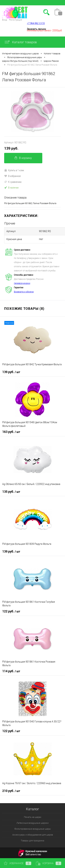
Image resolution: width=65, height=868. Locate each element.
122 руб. (11, 611)
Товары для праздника (32, 841)
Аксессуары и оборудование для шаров (33, 835)
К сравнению (13, 182)
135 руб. (11, 492)
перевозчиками (22, 283)
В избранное (12, 176)
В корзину (23, 158)
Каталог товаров (20, 42)
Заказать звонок (36, 29)
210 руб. (11, 791)
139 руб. (11, 148)
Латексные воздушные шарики (32, 823)
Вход (5, 20)
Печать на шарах (33, 817)
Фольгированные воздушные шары (33, 829)
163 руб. (11, 432)
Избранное (18, 863)
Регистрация (16, 20)
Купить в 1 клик (14, 170)
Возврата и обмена (24, 292)
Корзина (49, 863)
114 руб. (11, 671)
